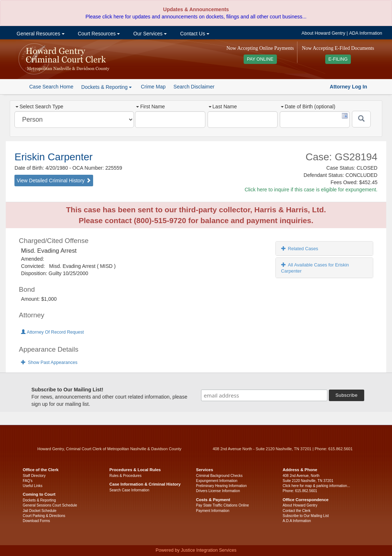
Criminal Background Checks (219, 476)
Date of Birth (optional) (308, 107)
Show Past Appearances (49, 362)
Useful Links (32, 486)
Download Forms (36, 521)
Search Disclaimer (194, 87)
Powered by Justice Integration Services (196, 550)
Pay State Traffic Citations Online (223, 505)
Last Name (223, 107)
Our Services (149, 34)
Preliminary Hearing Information (221, 486)
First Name (150, 107)
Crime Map (153, 87)
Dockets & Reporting (39, 500)
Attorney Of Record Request (52, 332)
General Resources (40, 34)
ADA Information (366, 33)
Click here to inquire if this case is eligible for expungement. (311, 190)
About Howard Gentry (323, 33)
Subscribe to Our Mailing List (306, 516)
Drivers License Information (218, 491)
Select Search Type (39, 107)
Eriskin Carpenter (53, 157)
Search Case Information (129, 490)
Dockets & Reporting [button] (106, 87)
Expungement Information (217, 481)
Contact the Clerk (297, 511)
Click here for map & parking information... (316, 486)
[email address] (264, 395)
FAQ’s (28, 481)
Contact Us (194, 34)
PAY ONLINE (260, 59)
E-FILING (338, 59)
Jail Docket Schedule (40, 511)
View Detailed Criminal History (54, 181)
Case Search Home (51, 87)
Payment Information (213, 511)
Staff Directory (34, 476)
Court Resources (98, 34)
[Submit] (361, 119)
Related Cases (300, 249)
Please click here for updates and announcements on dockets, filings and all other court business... (196, 17)
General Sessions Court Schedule (50, 505)
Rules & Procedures (125, 476)
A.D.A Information (297, 521)
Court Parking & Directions (44, 516)
